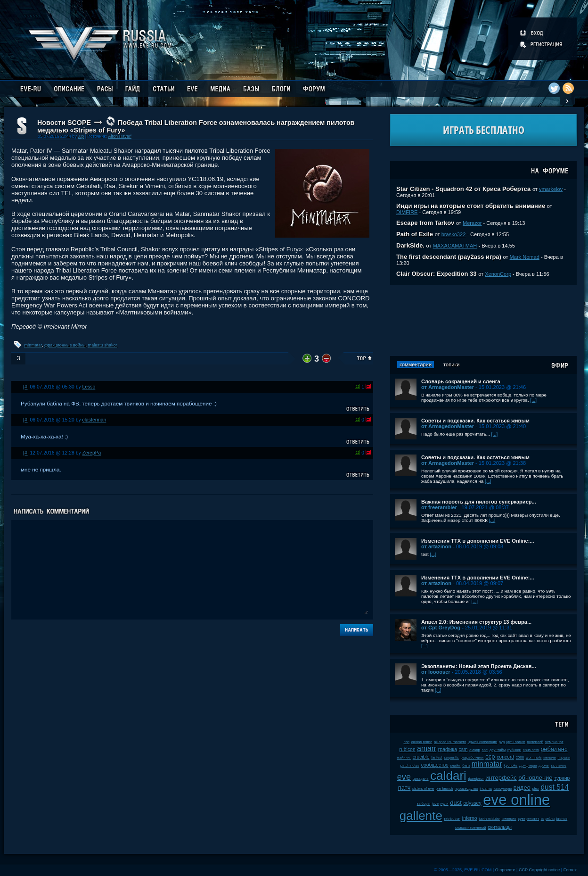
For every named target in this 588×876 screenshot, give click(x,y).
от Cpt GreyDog (441, 628)
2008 (520, 757)
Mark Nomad (525, 257)
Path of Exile (415, 234)
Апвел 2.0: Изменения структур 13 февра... (476, 622)
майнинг (404, 757)
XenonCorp (498, 274)
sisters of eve (423, 789)
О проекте (505, 870)
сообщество (435, 765)
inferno (470, 818)
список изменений (471, 828)
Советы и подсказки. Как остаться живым (475, 421)
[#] (26, 387)
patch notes (410, 765)
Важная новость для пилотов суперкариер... (479, 502)
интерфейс (501, 778)
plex (536, 789)
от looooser (436, 672)
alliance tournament (450, 742)
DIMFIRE (407, 212)
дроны (544, 765)
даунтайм (498, 750)
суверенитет (528, 819)
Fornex (570, 870)
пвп (406, 742)
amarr (427, 748)
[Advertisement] (483, 321)
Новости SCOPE (64, 123)
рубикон (514, 750)
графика (448, 749)
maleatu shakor (103, 345)
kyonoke (510, 765)
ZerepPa (92, 453)
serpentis (451, 757)
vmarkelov (551, 189)
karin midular (489, 819)
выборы (424, 804)
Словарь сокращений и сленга (461, 381)
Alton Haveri (120, 136)
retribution (453, 819)
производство (466, 789)
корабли (548, 819)
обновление (535, 778)
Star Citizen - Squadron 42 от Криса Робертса (463, 189)
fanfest (437, 757)
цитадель (421, 779)
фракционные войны (65, 345)
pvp (502, 742)
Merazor (472, 223)
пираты (563, 757)
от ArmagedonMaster (448, 387)
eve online (516, 800)
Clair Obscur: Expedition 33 (437, 274)
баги (466, 765)
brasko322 (454, 234)
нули (445, 804)
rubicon (408, 749)
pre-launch (445, 789)
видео (522, 788)
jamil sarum (516, 742)
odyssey (472, 803)
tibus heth (531, 750)
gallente (421, 816)
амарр (475, 750)
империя (509, 819)
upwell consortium (482, 742)
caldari (448, 776)
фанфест (476, 779)
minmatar (33, 345)
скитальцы (500, 827)
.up (81, 136)
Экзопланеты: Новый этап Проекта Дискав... (479, 666)
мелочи (550, 757)
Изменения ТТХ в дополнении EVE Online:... (478, 541)
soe (485, 750)
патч (404, 788)
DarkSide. (410, 245)
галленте (559, 765)
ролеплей (535, 742)
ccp (490, 756)
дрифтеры (528, 765)
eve (404, 777)
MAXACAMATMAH (455, 246)
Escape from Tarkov (425, 223)
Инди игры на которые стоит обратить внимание (471, 206)
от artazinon (436, 546)
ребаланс (554, 749)
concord (505, 757)
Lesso (89, 387)
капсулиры (502, 789)
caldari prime (422, 742)
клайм (456, 765)
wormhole (534, 757)
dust (456, 803)
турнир (562, 778)
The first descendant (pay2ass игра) (449, 257)
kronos (562, 819)
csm (463, 749)
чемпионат (554, 742)
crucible (421, 757)
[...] (533, 400)
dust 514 (555, 787)
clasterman (94, 420)
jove (435, 804)
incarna (486, 789)
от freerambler (439, 507)
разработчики (472, 757)
